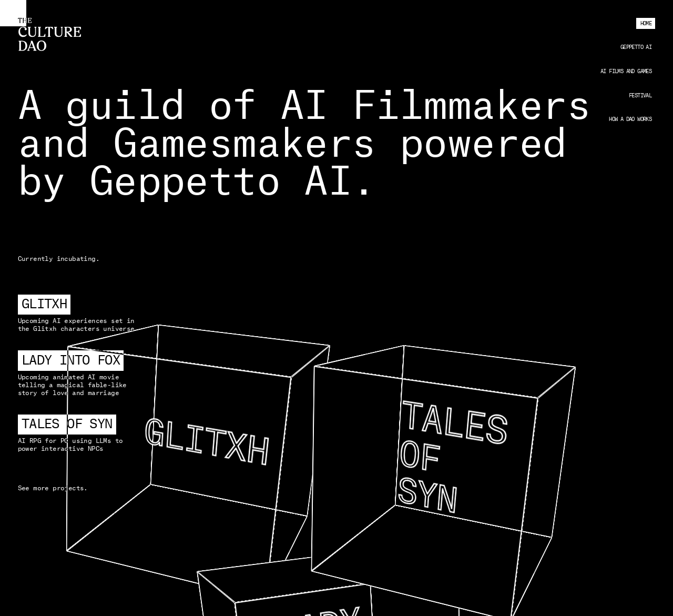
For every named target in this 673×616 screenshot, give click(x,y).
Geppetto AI (636, 47)
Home (646, 24)
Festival (640, 96)
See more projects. (53, 488)
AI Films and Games (626, 72)
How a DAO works (630, 119)
